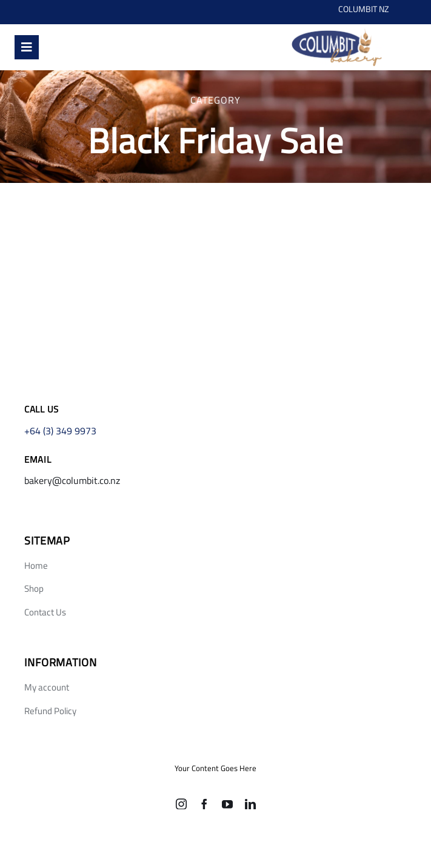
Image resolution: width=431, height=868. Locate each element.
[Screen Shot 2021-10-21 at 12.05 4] (336, 30)
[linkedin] (250, 804)
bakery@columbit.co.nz (72, 480)
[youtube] (227, 804)
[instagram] (181, 804)
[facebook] (204, 804)
